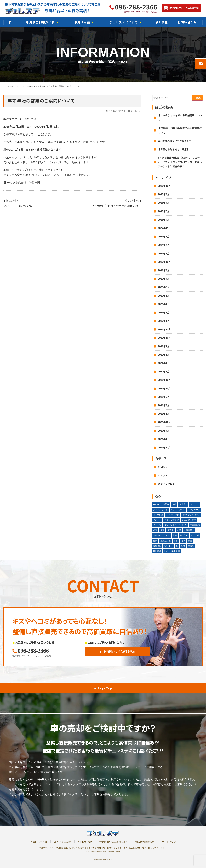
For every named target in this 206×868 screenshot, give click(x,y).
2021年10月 (164, 389)
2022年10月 (164, 338)
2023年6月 (164, 287)
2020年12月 (164, 422)
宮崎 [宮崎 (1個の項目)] (175, 535)
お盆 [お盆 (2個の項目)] (174, 504)
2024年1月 (164, 254)
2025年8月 (164, 194)
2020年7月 (164, 431)
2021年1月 (164, 414)
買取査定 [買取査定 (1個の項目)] (157, 546)
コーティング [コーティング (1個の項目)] (173, 515)
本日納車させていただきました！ (176, 141)
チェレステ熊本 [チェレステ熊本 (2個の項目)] (189, 520)
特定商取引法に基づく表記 (114, 842)
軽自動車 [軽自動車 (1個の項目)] (157, 551)
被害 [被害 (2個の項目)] (190, 541)
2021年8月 (164, 405)
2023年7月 (164, 279)
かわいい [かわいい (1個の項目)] (194, 504)
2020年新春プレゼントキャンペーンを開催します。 (117, 206)
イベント (163, 476)
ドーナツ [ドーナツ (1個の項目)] (157, 525)
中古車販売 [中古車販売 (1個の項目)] (195, 525)
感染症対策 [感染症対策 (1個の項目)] (165, 541)
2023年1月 (164, 321)
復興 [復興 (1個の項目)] (155, 541)
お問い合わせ (85, 842)
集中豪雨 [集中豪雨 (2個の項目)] (176, 551)
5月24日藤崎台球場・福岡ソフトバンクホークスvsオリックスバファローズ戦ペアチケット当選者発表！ (180, 162)
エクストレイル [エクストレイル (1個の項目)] (178, 510)
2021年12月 (164, 380)
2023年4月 (164, 304)
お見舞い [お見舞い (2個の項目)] (183, 504)
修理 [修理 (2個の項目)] (179, 530)
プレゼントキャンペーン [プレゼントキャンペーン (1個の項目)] (176, 525)
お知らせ (136, 111)
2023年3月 (164, 313)
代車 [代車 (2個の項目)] (155, 530)
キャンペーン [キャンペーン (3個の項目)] (194, 510)
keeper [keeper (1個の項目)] (156, 504)
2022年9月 (164, 346)
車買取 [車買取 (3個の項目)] (191, 546)
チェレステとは (39, 842)
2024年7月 (164, 237)
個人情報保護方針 (145, 842)
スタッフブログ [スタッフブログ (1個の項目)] (172, 520)
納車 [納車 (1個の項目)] (183, 541)
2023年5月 (164, 296)
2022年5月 (164, 355)
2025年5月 (164, 211)
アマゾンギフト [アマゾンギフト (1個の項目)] (160, 510)
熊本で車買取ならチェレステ (101, 852)
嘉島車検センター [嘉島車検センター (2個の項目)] (161, 535)
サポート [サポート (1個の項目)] (157, 520)
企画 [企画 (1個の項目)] (162, 530)
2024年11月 (164, 228)
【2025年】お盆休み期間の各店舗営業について (180, 130)
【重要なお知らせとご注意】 (174, 149)
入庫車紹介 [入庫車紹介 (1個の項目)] (189, 530)
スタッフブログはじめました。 (19, 206)
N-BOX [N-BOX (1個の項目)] (166, 504)
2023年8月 (164, 270)
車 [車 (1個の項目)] (177, 546)
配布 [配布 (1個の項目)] (167, 551)
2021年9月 (164, 397)
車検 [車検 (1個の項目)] (183, 546)
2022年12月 (164, 329)
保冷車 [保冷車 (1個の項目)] (170, 530)
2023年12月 (164, 262)
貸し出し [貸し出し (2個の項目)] (169, 546)
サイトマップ (169, 842)
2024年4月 (164, 245)
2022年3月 (164, 372)
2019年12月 (164, 448)
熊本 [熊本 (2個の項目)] (176, 541)
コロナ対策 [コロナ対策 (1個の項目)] (158, 515)
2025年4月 (164, 220)
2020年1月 (164, 439)
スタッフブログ (166, 484)
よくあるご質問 (62, 842)
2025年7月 (164, 203)
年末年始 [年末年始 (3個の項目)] (195, 535)
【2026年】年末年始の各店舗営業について (180, 118)
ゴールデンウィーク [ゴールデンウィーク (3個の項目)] (191, 515)
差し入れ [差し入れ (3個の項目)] (184, 535)
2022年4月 (164, 363)
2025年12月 (164, 186)
